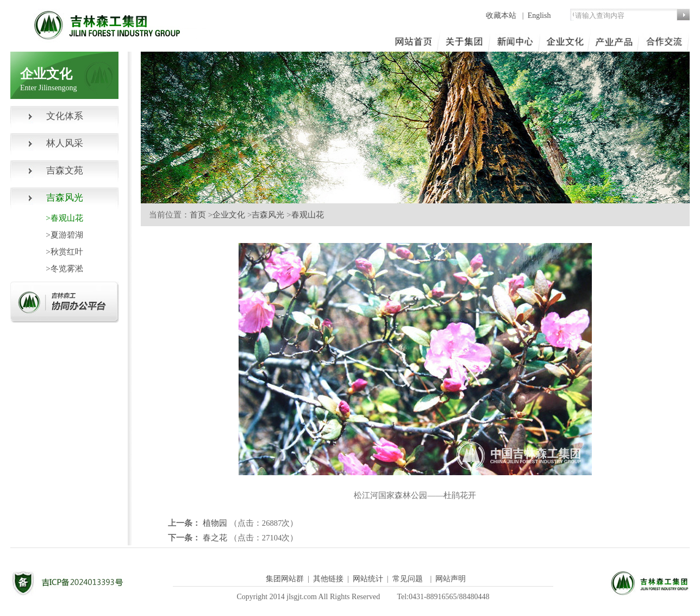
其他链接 (328, 579)
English (539, 15)
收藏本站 (502, 15)
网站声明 (451, 579)
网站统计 (368, 579)
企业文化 (229, 215)
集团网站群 (285, 579)
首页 (198, 215)
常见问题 (408, 579)
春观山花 (308, 215)
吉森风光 (268, 215)
